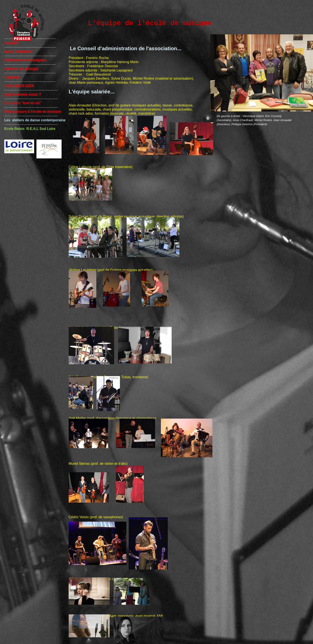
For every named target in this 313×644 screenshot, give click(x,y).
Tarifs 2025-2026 (19, 86)
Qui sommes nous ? (23, 94)
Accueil (11, 43)
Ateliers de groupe (21, 69)
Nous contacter (18, 52)
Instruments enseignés (25, 60)
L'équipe (12, 77)
